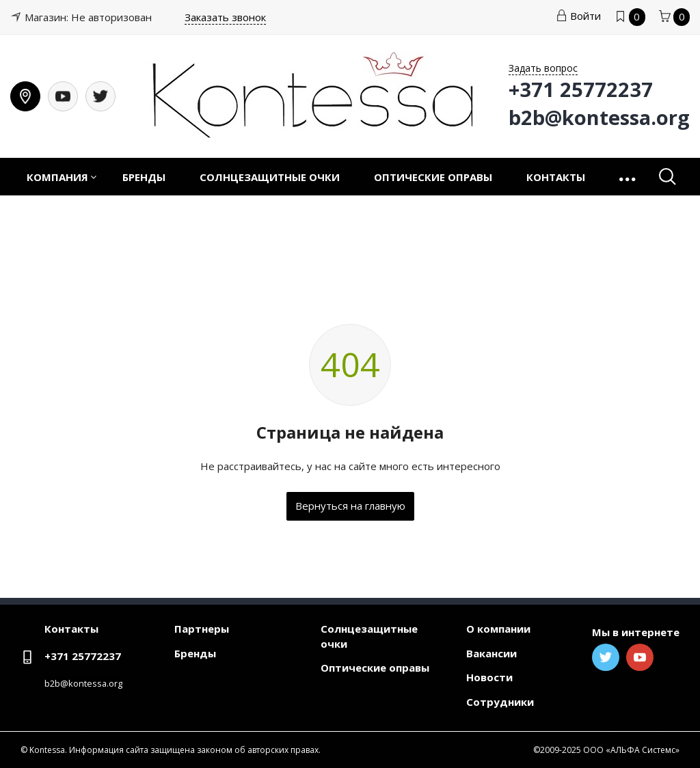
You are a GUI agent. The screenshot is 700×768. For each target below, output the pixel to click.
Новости (489, 677)
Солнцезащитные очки (270, 177)
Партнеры (202, 629)
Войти (578, 16)
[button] (629, 177)
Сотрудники (500, 702)
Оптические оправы (433, 177)
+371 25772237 (83, 656)
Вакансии (492, 653)
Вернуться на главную (350, 506)
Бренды (144, 177)
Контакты (556, 177)
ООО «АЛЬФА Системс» (631, 750)
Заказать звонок (225, 17)
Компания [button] (57, 177)
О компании (498, 629)
